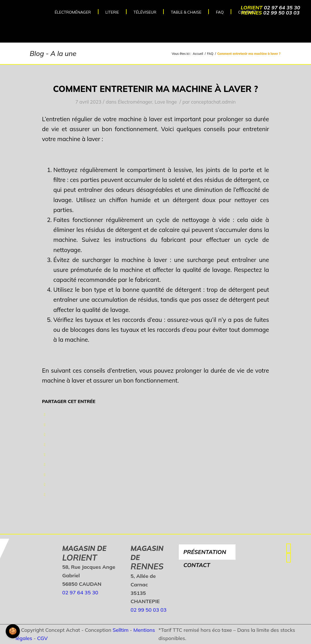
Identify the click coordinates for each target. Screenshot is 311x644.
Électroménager (135, 102)
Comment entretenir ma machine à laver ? (155, 89)
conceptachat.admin (213, 102)
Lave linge (166, 102)
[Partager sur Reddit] (45, 484)
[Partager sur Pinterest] (45, 444)
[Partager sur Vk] (45, 475)
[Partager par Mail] (45, 494)
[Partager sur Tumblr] (45, 464)
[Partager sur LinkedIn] (45, 454)
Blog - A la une (53, 53)
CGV (42, 638)
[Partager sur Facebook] (45, 414)
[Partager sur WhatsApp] (45, 435)
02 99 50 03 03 (281, 13)
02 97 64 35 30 (282, 8)
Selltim (121, 630)
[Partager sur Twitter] (45, 425)
